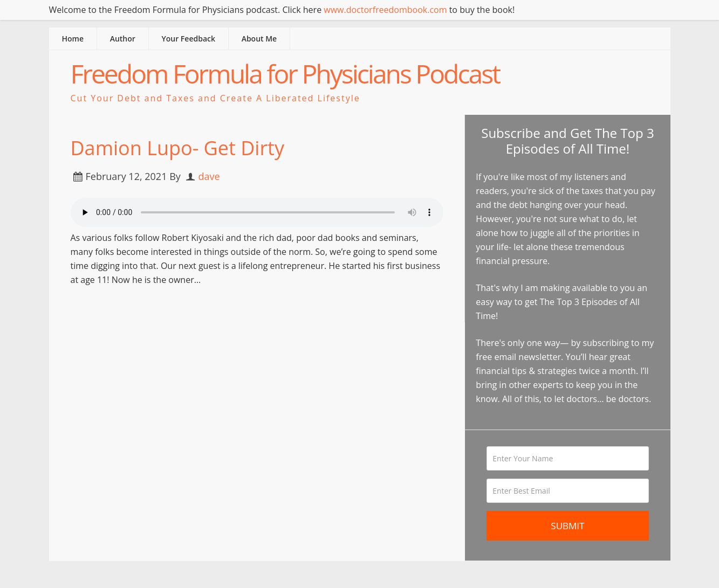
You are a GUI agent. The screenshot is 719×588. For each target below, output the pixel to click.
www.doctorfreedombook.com (385, 10)
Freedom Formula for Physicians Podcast (285, 74)
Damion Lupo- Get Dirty (177, 148)
